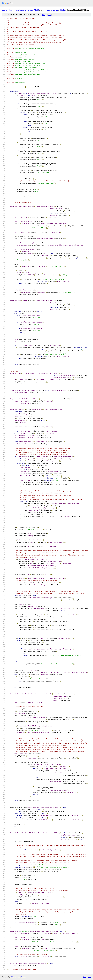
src (44, 10)
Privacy (18, 977)
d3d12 (62, 10)
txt (84, 977)
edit (50, 15)
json (89, 977)
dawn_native (53, 10)
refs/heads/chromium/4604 (27, 10)
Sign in (89, 3)
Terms (24, 977)
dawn (4, 10)
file (44, 15)
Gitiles (12, 977)
